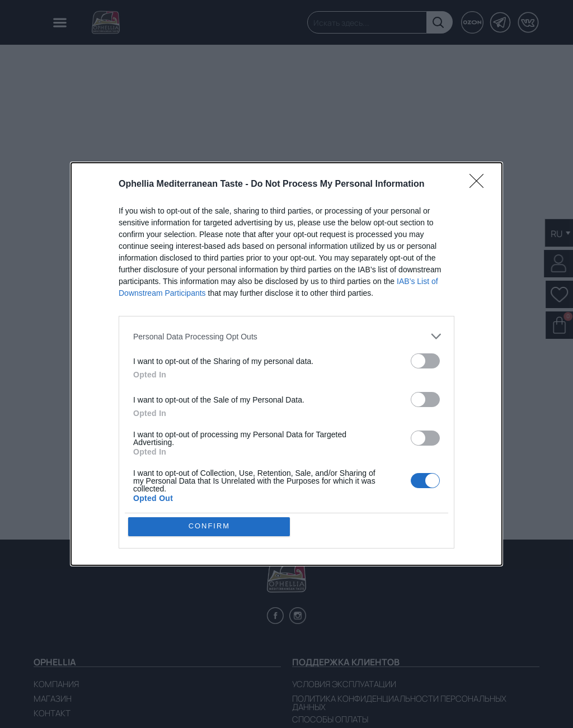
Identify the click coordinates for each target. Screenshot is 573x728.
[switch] (425, 361)
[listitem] (286, 336)
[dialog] (286, 364)
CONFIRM (210, 526)
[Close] (480, 185)
